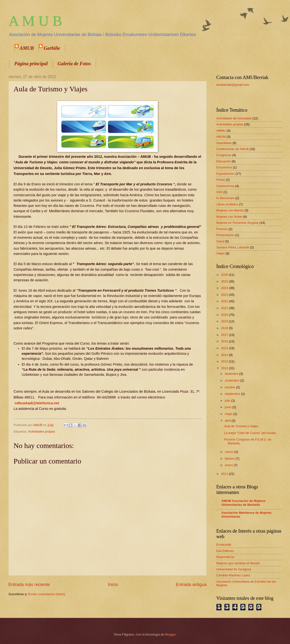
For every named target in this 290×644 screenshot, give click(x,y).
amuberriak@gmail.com (233, 85)
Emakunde (224, 545)
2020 (225, 315)
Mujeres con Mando (230, 210)
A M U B (35, 21)
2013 (225, 361)
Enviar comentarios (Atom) (47, 594)
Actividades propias (42, 431)
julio (228, 401)
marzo (229, 452)
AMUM (221, 137)
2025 (225, 281)
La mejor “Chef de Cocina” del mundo (250, 433)
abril (228, 421)
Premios (222, 229)
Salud (220, 241)
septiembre (233, 394)
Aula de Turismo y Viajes (241, 426)
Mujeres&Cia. (226, 557)
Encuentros (224, 167)
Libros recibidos (227, 204)
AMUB (27, 48)
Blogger (170, 634)
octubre (230, 387)
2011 (225, 474)
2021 (225, 308)
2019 (225, 321)
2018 (225, 328)
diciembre (232, 374)
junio (228, 407)
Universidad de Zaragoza (234, 569)
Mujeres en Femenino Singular (237, 223)
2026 (225, 275)
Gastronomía (225, 186)
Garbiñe (52, 48)
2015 (225, 348)
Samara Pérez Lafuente (233, 247)
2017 (225, 335)
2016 (225, 341)
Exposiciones (225, 174)
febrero (230, 459)
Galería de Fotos (74, 64)
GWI (219, 192)
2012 (225, 368)
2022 (225, 301)
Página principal (31, 64)
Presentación (225, 235)
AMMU (221, 131)
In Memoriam (225, 198)
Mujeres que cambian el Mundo (238, 563)
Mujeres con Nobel (229, 217)
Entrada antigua (191, 585)
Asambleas (224, 143)
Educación (224, 161)
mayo (229, 414)
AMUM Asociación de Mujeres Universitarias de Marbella (243, 503)
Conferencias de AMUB (232, 149)
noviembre (232, 380)
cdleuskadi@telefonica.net (37, 403)
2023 (225, 295)
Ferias (221, 180)
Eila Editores (225, 551)
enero (229, 465)
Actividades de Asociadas (234, 118)
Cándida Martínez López (233, 575)
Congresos (224, 155)
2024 (225, 288)
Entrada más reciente (29, 585)
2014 (225, 355)
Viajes (221, 253)
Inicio (113, 585)
